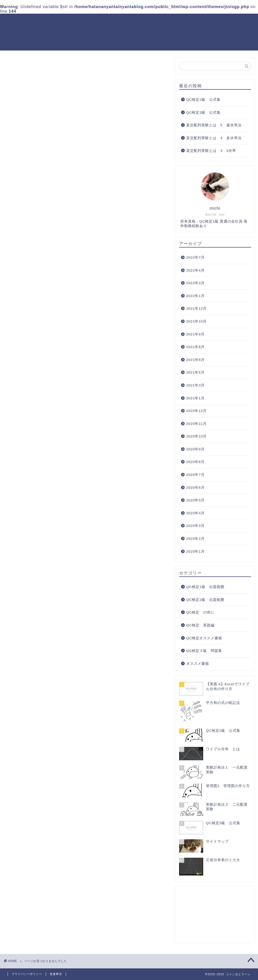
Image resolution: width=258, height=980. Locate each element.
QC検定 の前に (36, 291)
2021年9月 (195, 334)
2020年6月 (195, 488)
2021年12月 (196, 309)
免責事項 (56, 974)
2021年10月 (196, 321)
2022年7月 (195, 258)
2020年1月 (195, 552)
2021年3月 (195, 385)
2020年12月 (196, 411)
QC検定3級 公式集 (203, 113)
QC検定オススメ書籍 (64, 32)
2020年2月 (195, 539)
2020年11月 (196, 424)
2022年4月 (195, 270)
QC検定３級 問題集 (181, 21)
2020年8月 (195, 462)
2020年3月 (195, 526)
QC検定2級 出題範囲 (133, 21)
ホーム (50, 21)
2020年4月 (195, 513)
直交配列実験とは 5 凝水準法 (214, 125)
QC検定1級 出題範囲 (84, 21)
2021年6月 (195, 360)
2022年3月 (195, 283)
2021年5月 (195, 373)
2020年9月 (195, 449)
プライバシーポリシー (27, 974)
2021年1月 (195, 398)
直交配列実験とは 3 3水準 (211, 151)
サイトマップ (103, 32)
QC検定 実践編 (223, 21)
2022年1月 (195, 296)
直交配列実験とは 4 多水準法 (214, 138)
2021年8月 (195, 347)
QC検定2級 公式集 (203, 100)
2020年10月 (196, 437)
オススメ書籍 (33, 318)
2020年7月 (195, 475)
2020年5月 (195, 500)
